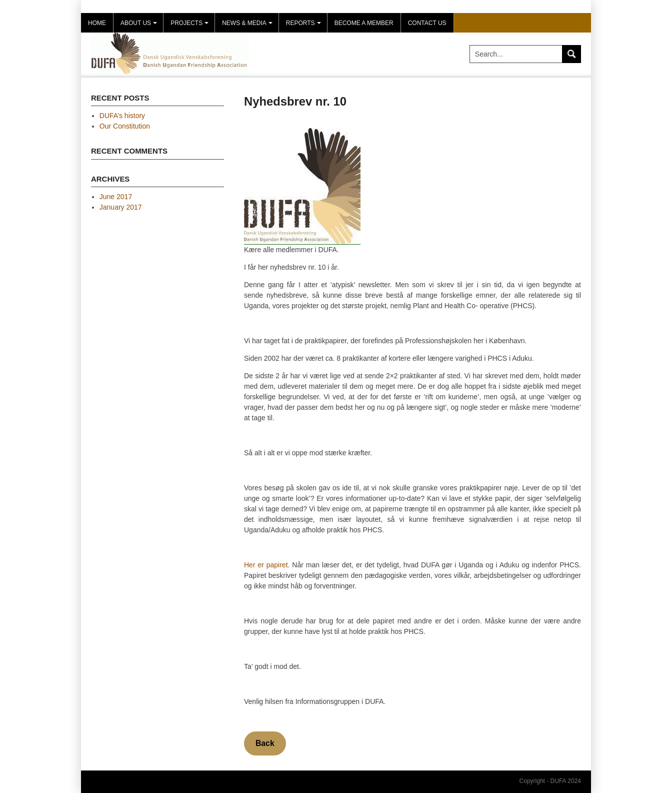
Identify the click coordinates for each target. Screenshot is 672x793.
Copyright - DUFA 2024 (550, 781)
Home (97, 23)
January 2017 (121, 207)
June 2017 (116, 197)
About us (140, 26)
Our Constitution (125, 126)
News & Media (248, 26)
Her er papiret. (267, 565)
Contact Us (427, 23)
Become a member (364, 23)
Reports (305, 26)
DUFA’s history (122, 116)
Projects (191, 26)
